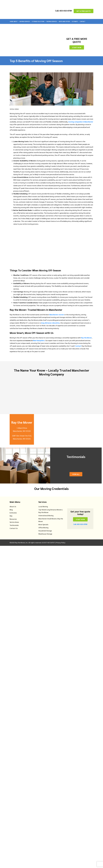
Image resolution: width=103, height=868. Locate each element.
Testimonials (14, 525)
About (16, 21)
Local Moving (43, 506)
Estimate (76, 21)
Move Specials (43, 524)
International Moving (46, 515)
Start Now (77, 47)
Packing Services (53, 21)
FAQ (11, 516)
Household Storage (45, 531)
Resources (13, 519)
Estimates (13, 513)
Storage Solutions (39, 21)
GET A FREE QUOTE (84, 11)
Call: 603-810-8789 (62, 10)
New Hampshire (39, 340)
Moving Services (26, 21)
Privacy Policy (61, 543)
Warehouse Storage (45, 534)
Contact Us (14, 528)
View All (76, 474)
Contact (83, 21)
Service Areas (14, 522)
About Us (13, 506)
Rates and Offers (65, 21)
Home (12, 21)
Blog (11, 510)
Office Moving (43, 527)
